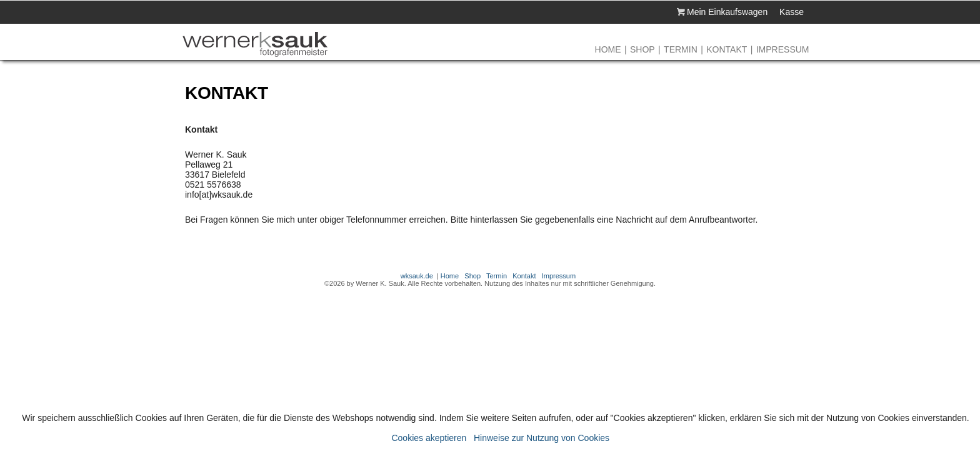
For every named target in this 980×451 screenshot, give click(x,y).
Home (608, 49)
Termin (681, 49)
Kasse (792, 12)
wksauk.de (417, 276)
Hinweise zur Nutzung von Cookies (542, 438)
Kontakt (727, 49)
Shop (642, 49)
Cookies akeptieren (429, 438)
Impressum (783, 49)
